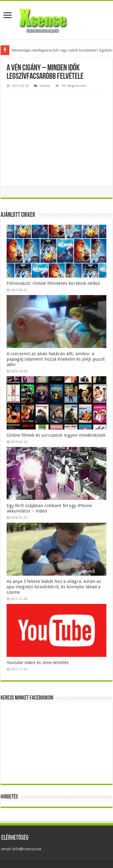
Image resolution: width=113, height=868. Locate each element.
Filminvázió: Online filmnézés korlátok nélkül (53, 283)
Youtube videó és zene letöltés (38, 663)
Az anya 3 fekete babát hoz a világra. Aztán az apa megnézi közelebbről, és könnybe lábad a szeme (54, 587)
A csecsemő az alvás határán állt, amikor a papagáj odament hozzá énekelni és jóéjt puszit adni (56, 359)
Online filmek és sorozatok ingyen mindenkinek (56, 435)
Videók (45, 86)
